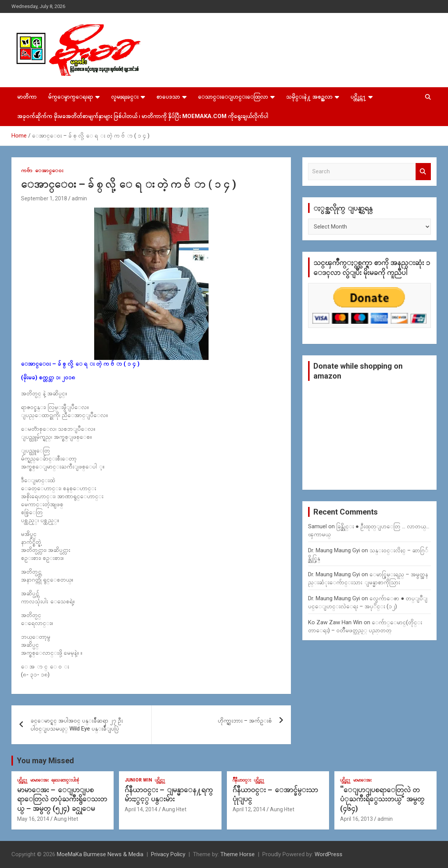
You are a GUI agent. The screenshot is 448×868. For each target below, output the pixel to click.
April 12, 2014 (249, 809)
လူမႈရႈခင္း (125, 97)
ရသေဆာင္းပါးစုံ (65, 780)
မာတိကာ (27, 97)
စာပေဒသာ (168, 97)
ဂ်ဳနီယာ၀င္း (242, 780)
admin (79, 198)
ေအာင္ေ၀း (49, 170)
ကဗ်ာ (27, 170)
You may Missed (45, 761)
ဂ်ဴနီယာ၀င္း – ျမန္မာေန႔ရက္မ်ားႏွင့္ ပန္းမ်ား (169, 794)
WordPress (328, 854)
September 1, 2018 (44, 198)
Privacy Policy (168, 854)
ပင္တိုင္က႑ (358, 97)
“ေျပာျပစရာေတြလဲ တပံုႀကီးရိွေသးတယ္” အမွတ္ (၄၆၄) (382, 799)
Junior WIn (138, 780)
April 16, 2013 (356, 819)
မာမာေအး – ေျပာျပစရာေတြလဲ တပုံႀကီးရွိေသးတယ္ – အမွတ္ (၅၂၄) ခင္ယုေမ (62, 799)
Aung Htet (66, 819)
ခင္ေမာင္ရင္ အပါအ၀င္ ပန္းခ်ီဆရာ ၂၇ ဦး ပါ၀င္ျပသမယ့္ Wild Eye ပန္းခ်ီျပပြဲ (77, 725)
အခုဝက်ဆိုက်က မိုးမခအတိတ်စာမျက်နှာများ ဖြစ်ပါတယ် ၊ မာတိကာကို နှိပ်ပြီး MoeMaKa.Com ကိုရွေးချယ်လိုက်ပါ (143, 116)
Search (423, 172)
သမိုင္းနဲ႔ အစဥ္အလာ (309, 97)
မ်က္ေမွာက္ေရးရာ (71, 97)
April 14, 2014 (141, 809)
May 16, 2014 (33, 819)
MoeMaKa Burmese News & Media (100, 854)
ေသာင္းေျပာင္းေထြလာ (233, 97)
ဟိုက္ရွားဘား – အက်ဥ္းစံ (245, 721)
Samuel (317, 526)
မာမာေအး (40, 780)
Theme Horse (238, 854)
